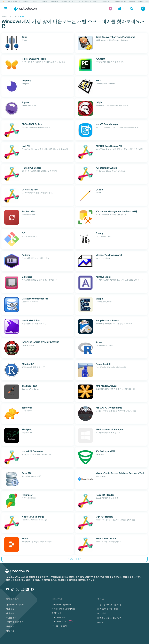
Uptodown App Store (61, 605)
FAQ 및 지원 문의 (59, 626)
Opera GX (44, 1)
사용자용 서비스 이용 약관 (109, 605)
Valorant (54, 1)
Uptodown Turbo (62, 621)
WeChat (132, 1)
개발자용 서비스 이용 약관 (109, 618)
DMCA (100, 622)
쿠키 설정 (102, 613)
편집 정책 (10, 613)
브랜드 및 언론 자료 (15, 622)
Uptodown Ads (58, 617)
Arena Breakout (14, 1)
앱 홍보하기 (57, 613)
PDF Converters (120, 1)
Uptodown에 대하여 (15, 605)
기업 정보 (10, 609)
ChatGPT (26, 1)
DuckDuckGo (106, 1)
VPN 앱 (35, 1)
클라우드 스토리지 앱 (68, 1)
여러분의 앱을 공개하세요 (63, 609)
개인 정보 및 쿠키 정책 (108, 609)
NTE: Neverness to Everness (88, 1)
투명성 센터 (11, 618)
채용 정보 (10, 631)
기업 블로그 (11, 626)
